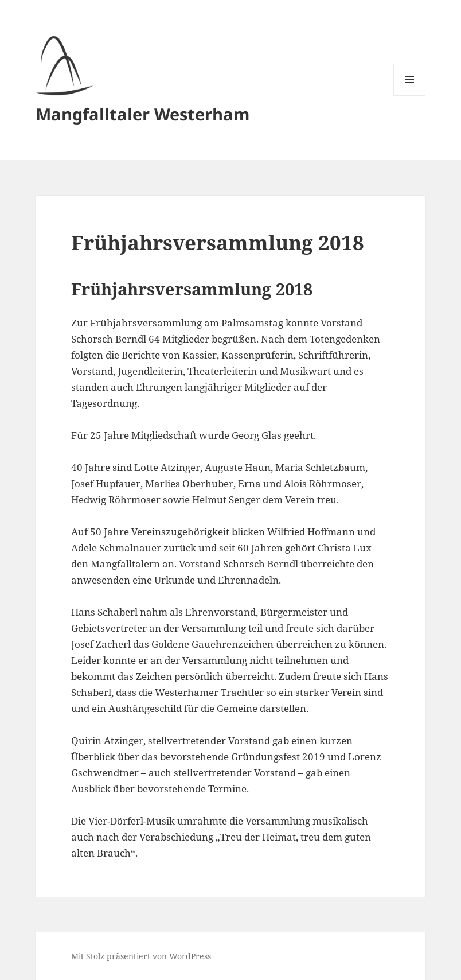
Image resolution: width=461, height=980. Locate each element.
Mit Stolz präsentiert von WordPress (141, 956)
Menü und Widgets (410, 96)
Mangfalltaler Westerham (142, 114)
